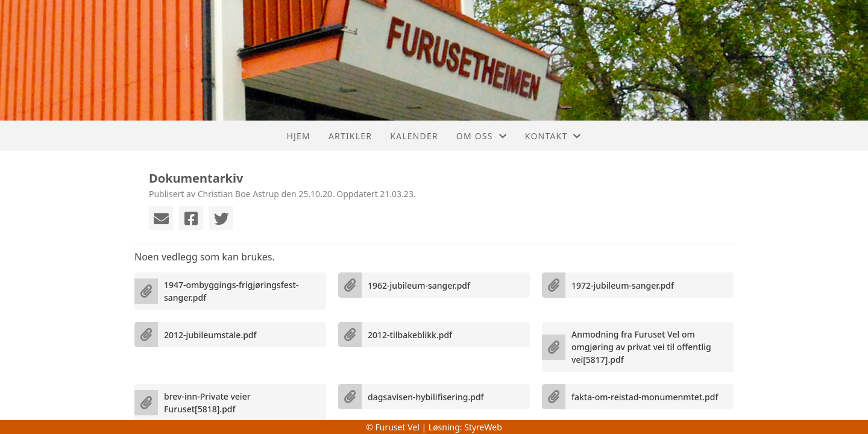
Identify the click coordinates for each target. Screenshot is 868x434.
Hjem (298, 136)
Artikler (350, 136)
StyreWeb (483, 427)
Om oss (482, 136)
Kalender (414, 136)
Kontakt (553, 136)
